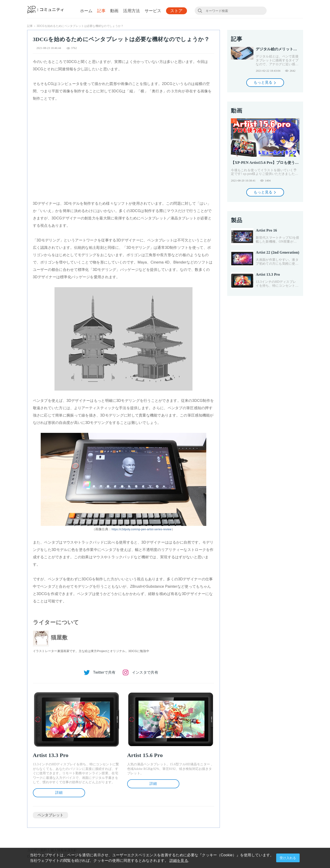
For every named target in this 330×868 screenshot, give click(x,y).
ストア (176, 11)
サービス (153, 11)
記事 (101, 11)
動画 (114, 11)
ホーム (86, 11)
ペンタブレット (51, 815)
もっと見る (265, 82)
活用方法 (131, 11)
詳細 (59, 793)
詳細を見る (179, 861)
